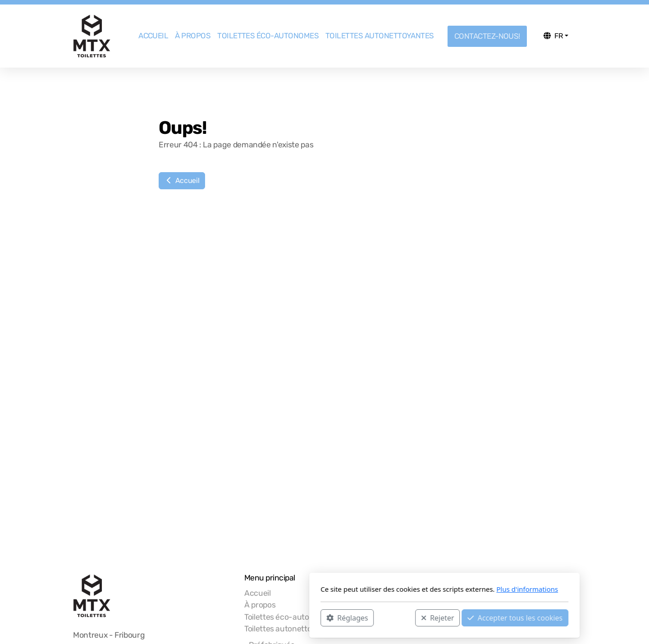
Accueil (182, 180)
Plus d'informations (407, 589)
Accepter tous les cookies (395, 617)
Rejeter (318, 617)
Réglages (227, 617)
